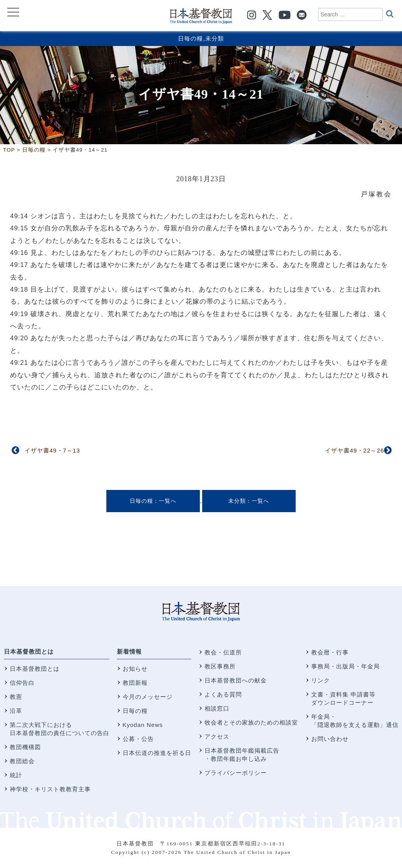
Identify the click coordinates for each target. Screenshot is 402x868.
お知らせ (135, 669)
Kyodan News (143, 725)
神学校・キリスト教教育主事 (50, 789)
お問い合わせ (330, 739)
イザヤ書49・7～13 (52, 450)
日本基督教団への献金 (236, 680)
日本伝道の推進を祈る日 (157, 753)
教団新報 (135, 683)
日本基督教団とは (29, 651)
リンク (321, 680)
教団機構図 (25, 747)
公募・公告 (138, 739)
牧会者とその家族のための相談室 (251, 722)
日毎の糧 (190, 38)
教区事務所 (220, 666)
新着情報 (129, 651)
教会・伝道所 (223, 652)
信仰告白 (22, 683)
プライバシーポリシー (236, 773)
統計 (16, 775)
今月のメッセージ (148, 697)
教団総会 (22, 761)
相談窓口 (217, 708)
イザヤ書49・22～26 (354, 450)
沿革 (16, 711)
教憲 (16, 697)
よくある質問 (223, 694)
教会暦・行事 (330, 652)
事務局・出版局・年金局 (346, 666)
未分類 (215, 38)
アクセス (217, 736)
